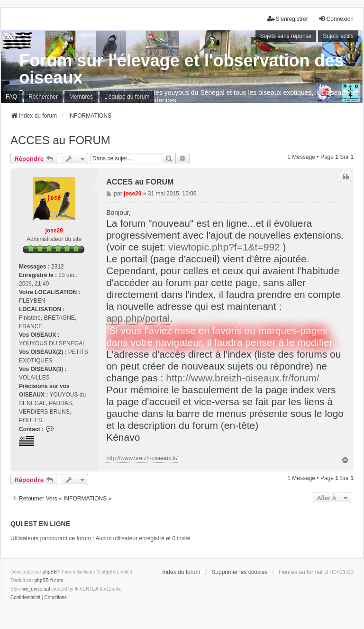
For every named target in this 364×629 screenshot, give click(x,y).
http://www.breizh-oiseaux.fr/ (142, 458)
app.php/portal (138, 318)
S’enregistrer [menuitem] (288, 19)
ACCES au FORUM (60, 140)
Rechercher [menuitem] (43, 97)
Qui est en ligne (40, 524)
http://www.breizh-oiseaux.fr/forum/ (242, 378)
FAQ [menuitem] (11, 97)
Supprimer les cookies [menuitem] (239, 572)
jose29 (54, 231)
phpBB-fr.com (49, 580)
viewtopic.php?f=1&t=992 (224, 247)
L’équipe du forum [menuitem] (127, 97)
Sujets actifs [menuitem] (338, 36)
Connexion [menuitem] (336, 19)
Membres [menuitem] (81, 97)
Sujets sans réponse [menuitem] (286, 36)
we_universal (36, 589)
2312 (58, 267)
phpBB (50, 572)
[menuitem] (25, 598)
